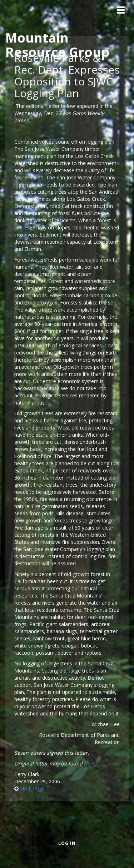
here (90, 763)
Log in (67, 843)
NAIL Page (32, 788)
